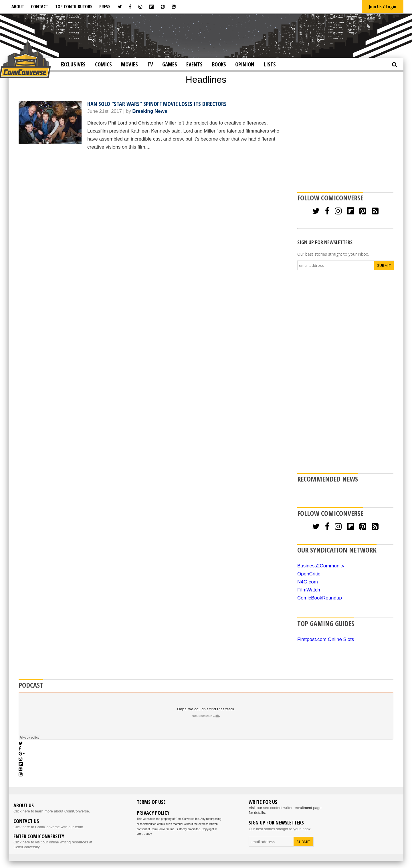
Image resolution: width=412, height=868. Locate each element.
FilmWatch (309, 590)
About (18, 7)
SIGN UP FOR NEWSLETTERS (325, 242)
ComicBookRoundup (320, 598)
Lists (270, 64)
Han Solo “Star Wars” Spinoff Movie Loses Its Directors (157, 104)
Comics (103, 64)
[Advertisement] (206, 35)
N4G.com (308, 582)
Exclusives (73, 64)
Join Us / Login (383, 7)
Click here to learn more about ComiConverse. (52, 811)
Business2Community (321, 566)
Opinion (245, 64)
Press (105, 7)
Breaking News (150, 111)
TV (150, 64)
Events (194, 64)
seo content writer (278, 808)
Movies (129, 64)
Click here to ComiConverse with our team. (49, 827)
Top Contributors (74, 7)
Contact (39, 7)
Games (170, 64)
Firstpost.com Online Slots (326, 639)
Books (219, 64)
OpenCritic (309, 574)
